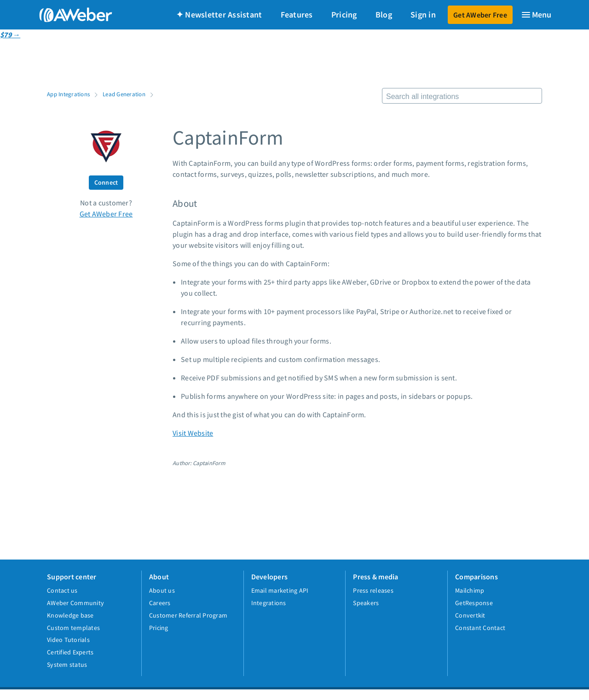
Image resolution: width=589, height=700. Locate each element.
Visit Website (193, 433)
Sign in (423, 15)
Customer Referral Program (188, 615)
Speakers (366, 603)
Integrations (269, 603)
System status (67, 665)
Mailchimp (470, 590)
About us (162, 590)
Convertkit (470, 615)
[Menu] (536, 15)
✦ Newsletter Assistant (219, 15)
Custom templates (73, 628)
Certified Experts (70, 652)
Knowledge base (70, 615)
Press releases (373, 590)
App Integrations (68, 94)
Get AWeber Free (480, 15)
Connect (106, 182)
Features (297, 15)
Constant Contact (480, 628)
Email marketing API (280, 590)
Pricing (344, 15)
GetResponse (474, 603)
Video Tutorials (68, 640)
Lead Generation (124, 94)
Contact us (62, 590)
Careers (160, 603)
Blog (384, 15)
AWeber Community (75, 603)
